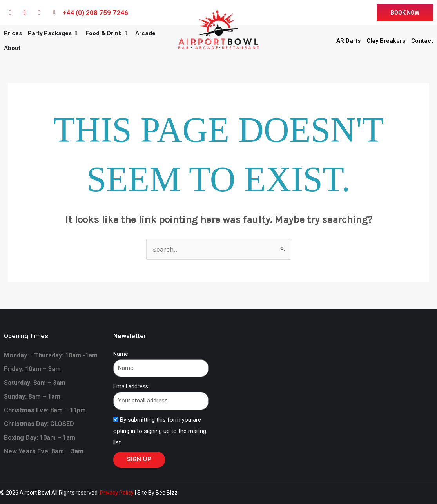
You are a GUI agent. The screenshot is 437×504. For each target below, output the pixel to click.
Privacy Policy (117, 493)
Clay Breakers (386, 41)
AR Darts (348, 41)
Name (121, 354)
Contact (422, 41)
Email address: (131, 386)
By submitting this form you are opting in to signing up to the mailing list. (160, 431)
